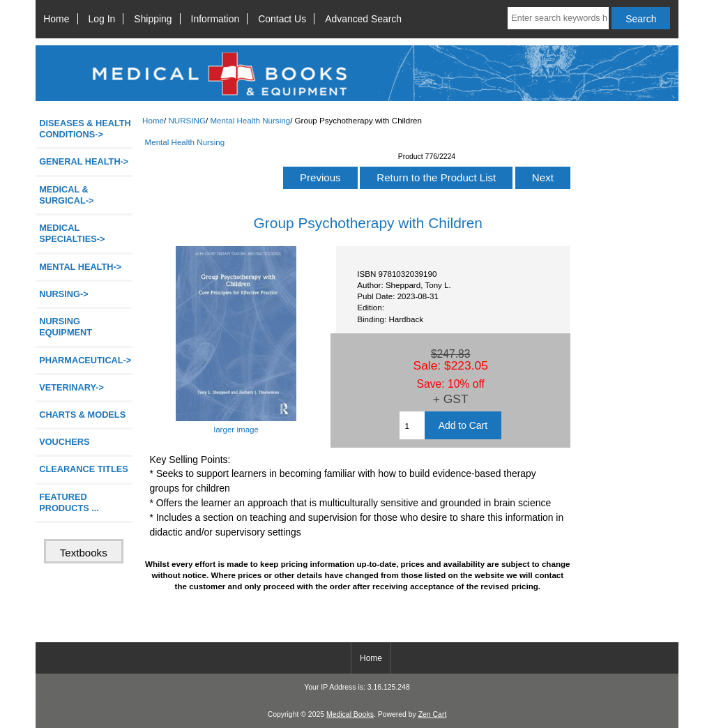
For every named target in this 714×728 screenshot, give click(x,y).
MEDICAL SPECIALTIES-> (72, 233)
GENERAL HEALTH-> (84, 161)
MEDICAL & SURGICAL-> (66, 195)
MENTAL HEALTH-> (80, 267)
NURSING (187, 120)
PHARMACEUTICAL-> (85, 360)
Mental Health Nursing (250, 120)
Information (215, 19)
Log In (102, 19)
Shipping (153, 19)
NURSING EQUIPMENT (66, 327)
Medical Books (350, 714)
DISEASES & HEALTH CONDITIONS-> (85, 129)
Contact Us (282, 19)
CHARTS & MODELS (82, 415)
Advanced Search (363, 19)
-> (64, 294)
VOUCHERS (64, 442)
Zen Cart (433, 714)
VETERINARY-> (71, 387)
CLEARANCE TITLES (84, 469)
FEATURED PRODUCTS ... (69, 502)
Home (56, 19)
